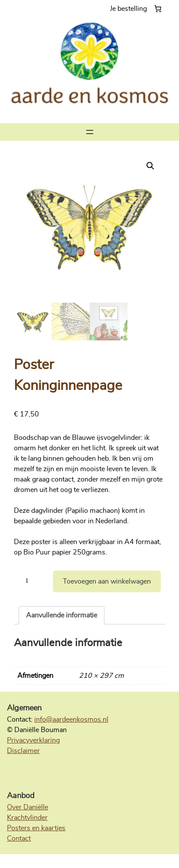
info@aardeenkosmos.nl (71, 719)
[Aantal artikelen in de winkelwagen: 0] (138, 9)
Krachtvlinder (27, 818)
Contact (19, 838)
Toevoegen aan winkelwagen (107, 581)
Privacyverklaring (33, 740)
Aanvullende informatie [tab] (62, 615)
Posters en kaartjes (36, 828)
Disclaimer (23, 751)
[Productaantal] (30, 581)
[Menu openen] (90, 132)
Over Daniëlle (28, 807)
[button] (150, 166)
